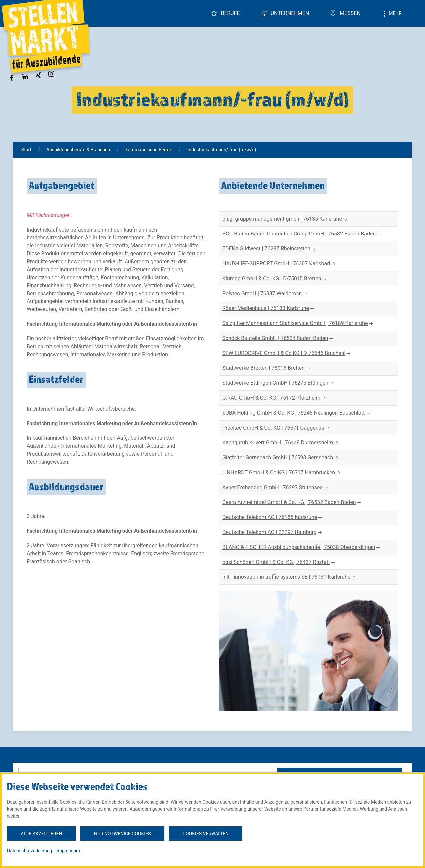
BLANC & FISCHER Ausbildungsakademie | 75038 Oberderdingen (302, 547)
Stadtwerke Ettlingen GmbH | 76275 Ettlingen (279, 383)
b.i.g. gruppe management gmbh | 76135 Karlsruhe (286, 219)
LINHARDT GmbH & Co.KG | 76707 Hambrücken (282, 473)
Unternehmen (285, 13)
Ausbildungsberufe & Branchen (78, 150)
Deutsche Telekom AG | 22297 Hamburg (273, 533)
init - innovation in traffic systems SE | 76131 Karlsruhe (290, 577)
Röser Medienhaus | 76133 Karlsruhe (269, 309)
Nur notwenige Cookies (122, 834)
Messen (345, 13)
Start (26, 150)
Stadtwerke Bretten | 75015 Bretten (267, 368)
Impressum (68, 851)
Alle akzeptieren (41, 834)
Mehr (391, 14)
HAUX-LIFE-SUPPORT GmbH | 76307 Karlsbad (280, 264)
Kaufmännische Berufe (149, 150)
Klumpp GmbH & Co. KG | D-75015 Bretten (275, 279)
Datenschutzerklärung (30, 851)
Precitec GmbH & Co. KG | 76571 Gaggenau (277, 428)
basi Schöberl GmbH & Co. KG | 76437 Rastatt (280, 562)
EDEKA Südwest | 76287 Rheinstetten (270, 249)
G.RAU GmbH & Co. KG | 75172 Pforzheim (275, 398)
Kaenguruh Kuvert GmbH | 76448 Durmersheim (281, 443)
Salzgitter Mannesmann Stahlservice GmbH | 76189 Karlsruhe (298, 324)
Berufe (225, 13)
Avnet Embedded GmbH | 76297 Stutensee (276, 488)
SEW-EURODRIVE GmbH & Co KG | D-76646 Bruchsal (287, 353)
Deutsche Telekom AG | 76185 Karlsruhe (273, 518)
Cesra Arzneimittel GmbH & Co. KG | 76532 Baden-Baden (293, 503)
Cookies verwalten (206, 834)
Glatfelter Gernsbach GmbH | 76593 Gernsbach (281, 458)
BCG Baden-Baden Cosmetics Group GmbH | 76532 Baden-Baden (302, 234)
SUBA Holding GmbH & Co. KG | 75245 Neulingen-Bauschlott (297, 413)
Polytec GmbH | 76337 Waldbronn (265, 294)
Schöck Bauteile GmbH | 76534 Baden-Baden (279, 338)
